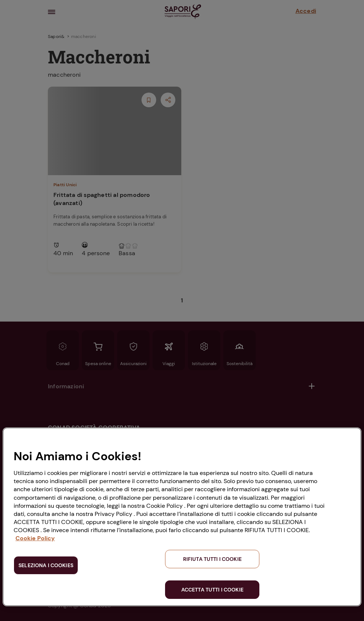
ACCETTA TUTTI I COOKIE (212, 590)
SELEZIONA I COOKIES (46, 565)
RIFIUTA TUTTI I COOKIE (212, 559)
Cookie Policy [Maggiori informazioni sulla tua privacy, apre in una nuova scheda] (35, 538)
